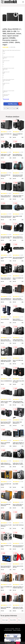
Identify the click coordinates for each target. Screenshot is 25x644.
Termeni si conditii (9, 629)
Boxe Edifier (13, 620)
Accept (18, 643)
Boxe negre (5, 620)
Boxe (19, 620)
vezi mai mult (6, 99)
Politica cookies (17, 630)
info (10, 137)
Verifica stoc (15, 104)
